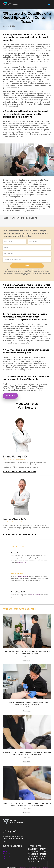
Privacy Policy (24, 272)
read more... (27, 660)
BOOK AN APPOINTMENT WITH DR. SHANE (20, 472)
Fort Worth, (13, 388)
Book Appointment (22, 576)
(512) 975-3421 (22, 562)
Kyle (23, 388)
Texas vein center (36, 595)
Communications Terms (10, 272)
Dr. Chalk (19, 180)
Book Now (10, 396)
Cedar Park (6, 854)
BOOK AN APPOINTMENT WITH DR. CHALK (19, 535)
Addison (5, 849)
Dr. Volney (7, 180)
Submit (27, 266)
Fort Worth (6, 856)
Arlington (34, 386)
